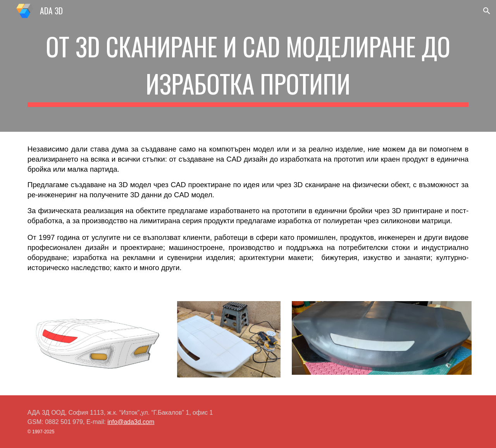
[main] (248, 66)
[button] (487, 11)
